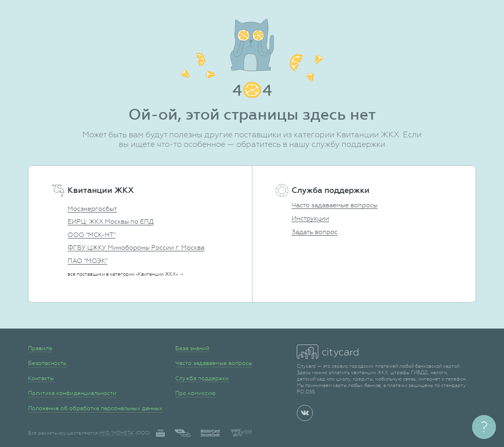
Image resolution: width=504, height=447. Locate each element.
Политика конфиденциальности (72, 393)
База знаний (192, 348)
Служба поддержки (202, 378)
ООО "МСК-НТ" (92, 235)
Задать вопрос (315, 232)
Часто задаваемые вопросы (335, 205)
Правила (40, 348)
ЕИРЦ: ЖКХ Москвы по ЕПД (111, 221)
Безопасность (47, 363)
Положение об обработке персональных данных (95, 408)
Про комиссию (195, 393)
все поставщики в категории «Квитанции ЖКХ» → (126, 274)
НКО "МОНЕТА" (117, 433)
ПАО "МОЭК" (87, 261)
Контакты (41, 378)
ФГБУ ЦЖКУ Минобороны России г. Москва (136, 248)
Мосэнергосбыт (92, 209)
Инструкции (310, 218)
